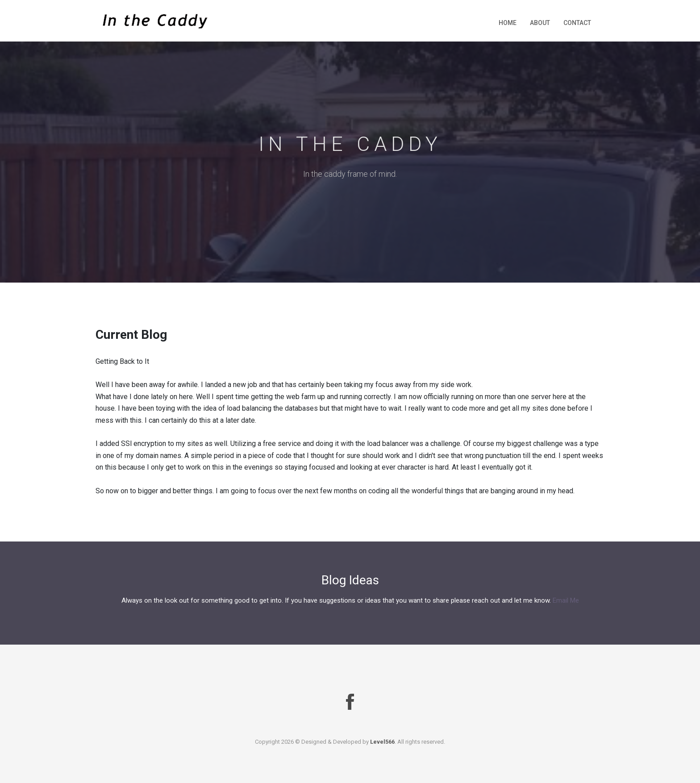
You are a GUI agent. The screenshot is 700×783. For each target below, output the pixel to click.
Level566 (382, 742)
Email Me (566, 600)
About (540, 23)
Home (508, 23)
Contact (577, 23)
